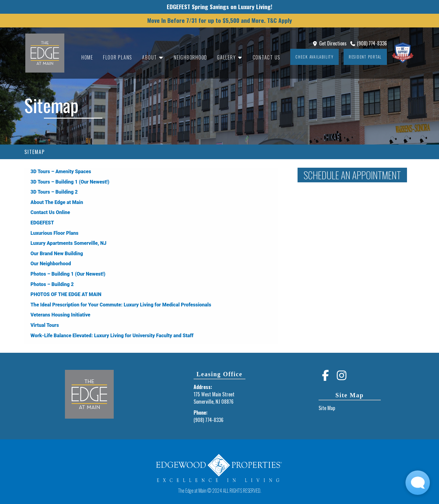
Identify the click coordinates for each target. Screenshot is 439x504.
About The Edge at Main (57, 202)
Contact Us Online (50, 212)
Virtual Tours (45, 325)
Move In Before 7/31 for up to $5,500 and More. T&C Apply (220, 20)
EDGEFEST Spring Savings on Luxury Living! (220, 7)
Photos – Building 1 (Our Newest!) (68, 274)
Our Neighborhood (51, 264)
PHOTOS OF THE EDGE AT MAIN (66, 294)
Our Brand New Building (57, 254)
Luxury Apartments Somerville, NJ (68, 243)
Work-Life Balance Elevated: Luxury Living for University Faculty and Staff (112, 336)
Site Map (327, 408)
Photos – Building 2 (52, 284)
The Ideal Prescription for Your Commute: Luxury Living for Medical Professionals (121, 305)
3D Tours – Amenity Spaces (61, 172)
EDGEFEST (42, 223)
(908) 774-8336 (368, 43)
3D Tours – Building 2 (54, 192)
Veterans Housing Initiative (60, 315)
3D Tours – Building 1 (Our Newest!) (70, 182)
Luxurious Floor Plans (54, 233)
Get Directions (329, 43)
